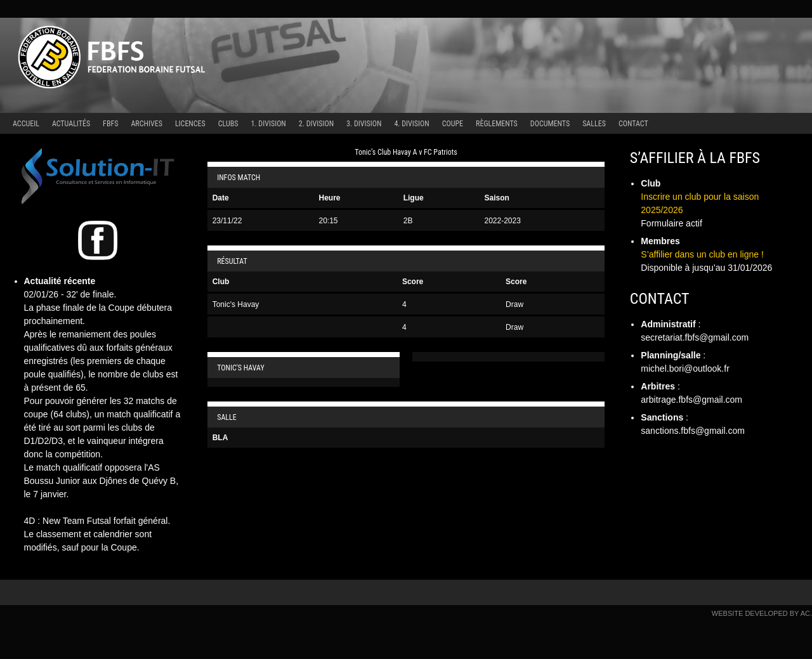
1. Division (269, 124)
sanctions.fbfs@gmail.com (693, 431)
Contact (633, 124)
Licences (190, 124)
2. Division (316, 124)
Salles (594, 124)
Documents (550, 124)
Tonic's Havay (236, 304)
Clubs (228, 124)
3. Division (364, 124)
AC (805, 613)
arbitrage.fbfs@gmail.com (691, 400)
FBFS (110, 124)
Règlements (497, 124)
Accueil (26, 124)
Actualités (71, 124)
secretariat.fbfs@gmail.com (695, 337)
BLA (220, 438)
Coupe (453, 124)
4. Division (411, 124)
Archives (146, 124)
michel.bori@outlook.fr (685, 369)
